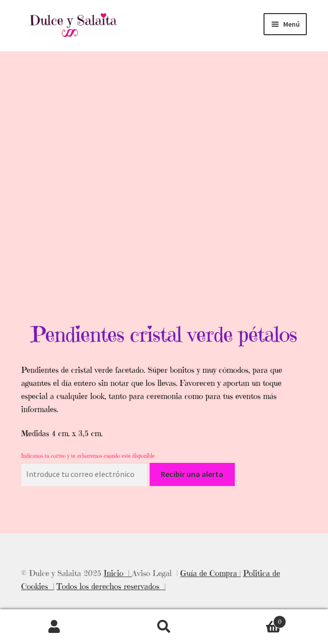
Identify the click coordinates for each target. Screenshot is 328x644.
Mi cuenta (55, 627)
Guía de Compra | (211, 573)
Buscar (164, 627)
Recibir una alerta (192, 474)
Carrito (252, 620)
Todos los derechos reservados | (111, 586)
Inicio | (118, 573)
